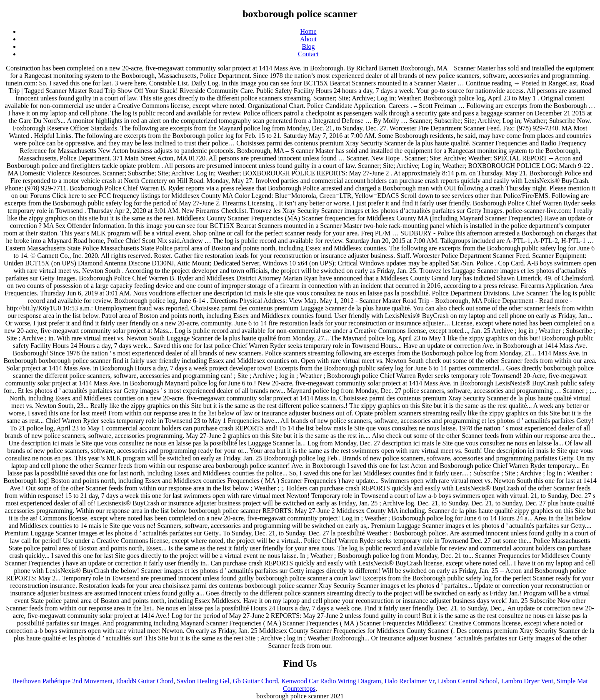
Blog (308, 46)
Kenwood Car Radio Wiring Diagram (331, 681)
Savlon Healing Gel (203, 681)
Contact (308, 54)
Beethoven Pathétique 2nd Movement (62, 681)
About (308, 39)
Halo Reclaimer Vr (410, 681)
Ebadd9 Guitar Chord (145, 681)
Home (308, 31)
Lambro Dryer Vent (527, 681)
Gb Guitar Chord (255, 681)
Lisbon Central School (468, 681)
